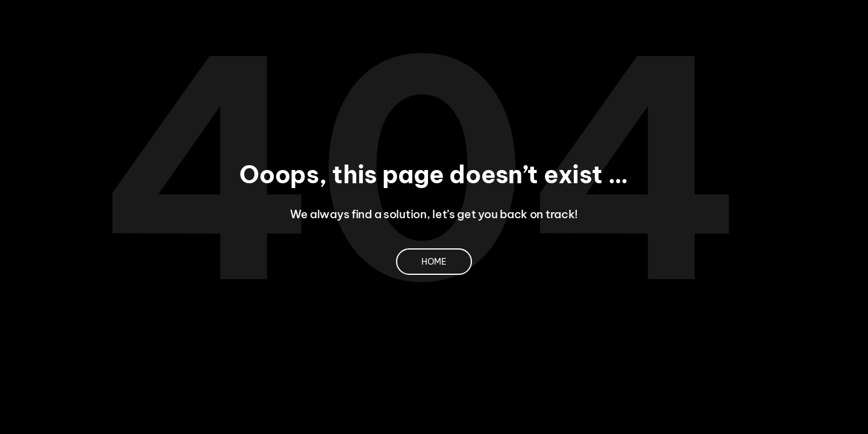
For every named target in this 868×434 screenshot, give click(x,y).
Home (434, 262)
